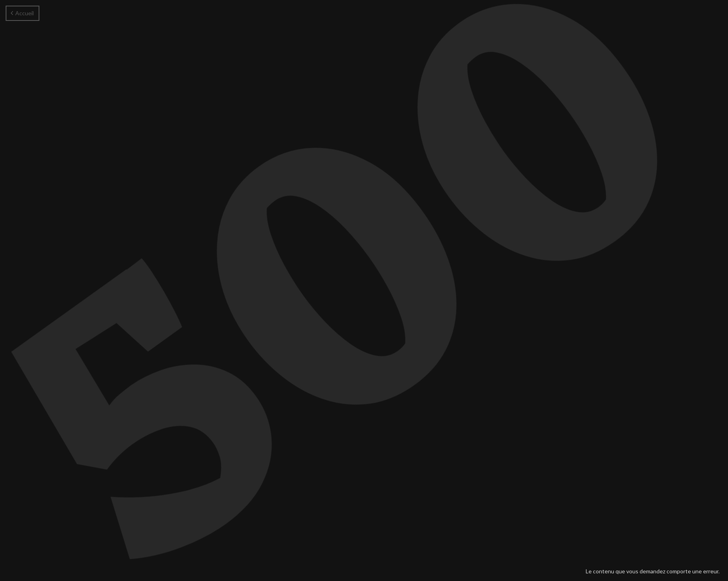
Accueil (22, 13)
